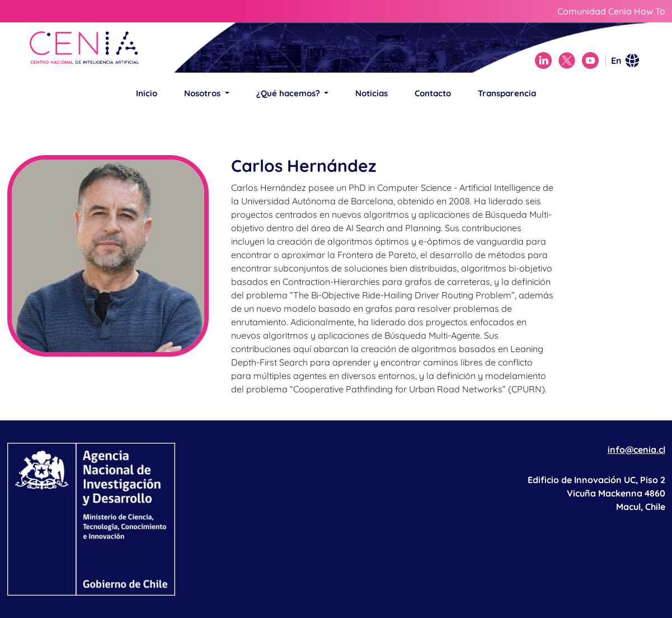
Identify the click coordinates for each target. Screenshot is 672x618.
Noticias (372, 93)
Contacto (433, 93)
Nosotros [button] (203, 93)
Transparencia (507, 93)
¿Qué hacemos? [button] (289, 93)
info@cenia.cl (636, 450)
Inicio (147, 93)
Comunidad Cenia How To (611, 11)
